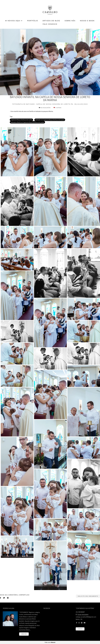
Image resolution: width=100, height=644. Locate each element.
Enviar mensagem (83, 614)
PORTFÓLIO (33, 21)
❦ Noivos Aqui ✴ (14, 21)
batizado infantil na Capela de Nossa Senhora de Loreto (27, 122)
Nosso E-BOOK (87, 21)
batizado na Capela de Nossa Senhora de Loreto (50, 120)
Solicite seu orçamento (88, 596)
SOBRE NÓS (70, 21)
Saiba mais (24, 634)
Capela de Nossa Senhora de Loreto (21, 120)
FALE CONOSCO (50, 24)
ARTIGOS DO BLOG (51, 21)
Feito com (50, 642)
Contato (80, 629)
